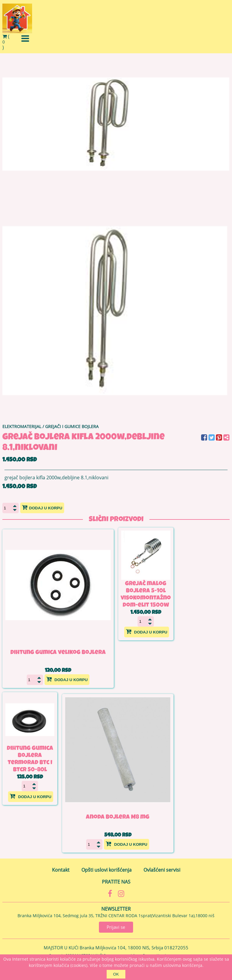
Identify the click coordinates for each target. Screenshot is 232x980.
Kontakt (61, 870)
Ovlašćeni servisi (162, 870)
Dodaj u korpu (42, 507)
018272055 (176, 948)
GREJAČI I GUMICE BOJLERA (72, 426)
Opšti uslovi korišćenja (106, 870)
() (6, 42)
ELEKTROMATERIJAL (22, 426)
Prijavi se (116, 927)
